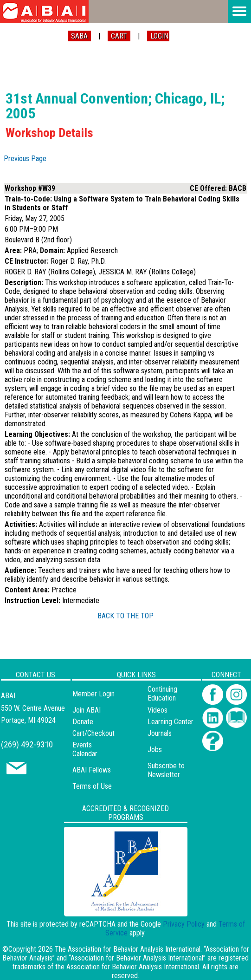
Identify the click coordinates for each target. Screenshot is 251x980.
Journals (160, 733)
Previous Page (25, 159)
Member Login (93, 694)
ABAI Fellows (92, 770)
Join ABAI (87, 710)
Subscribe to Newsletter (166, 770)
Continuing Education (162, 694)
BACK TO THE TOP (125, 616)
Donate (83, 722)
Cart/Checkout (93, 733)
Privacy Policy (184, 924)
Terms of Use (92, 786)
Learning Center (171, 722)
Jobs (155, 750)
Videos (158, 710)
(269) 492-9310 (27, 744)
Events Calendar (85, 749)
